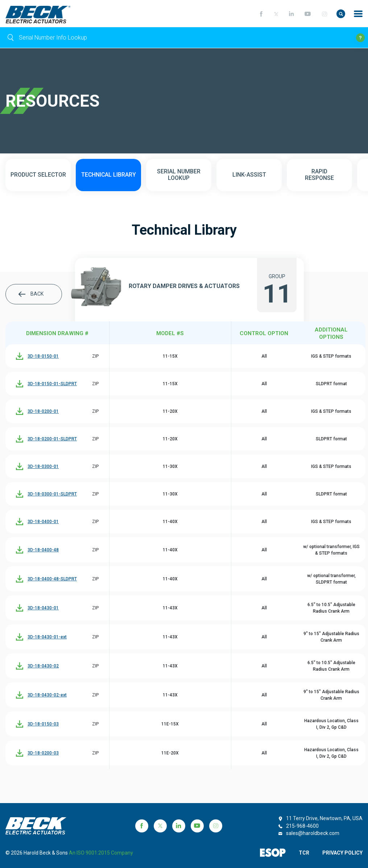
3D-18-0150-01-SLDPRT (52, 384)
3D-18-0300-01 (43, 467)
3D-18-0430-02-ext (47, 695)
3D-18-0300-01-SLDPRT (52, 494)
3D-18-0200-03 (43, 753)
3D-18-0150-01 (43, 357)
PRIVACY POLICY (342, 853)
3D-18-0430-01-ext (47, 637)
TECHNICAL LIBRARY (109, 175)
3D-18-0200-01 (43, 412)
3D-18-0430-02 (43, 666)
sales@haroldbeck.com (313, 833)
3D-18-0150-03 (43, 724)
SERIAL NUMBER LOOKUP (179, 175)
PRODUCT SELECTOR (38, 175)
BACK (31, 295)
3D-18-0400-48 (43, 550)
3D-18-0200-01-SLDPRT (52, 439)
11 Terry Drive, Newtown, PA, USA (324, 818)
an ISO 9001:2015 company (101, 853)
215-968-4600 (302, 826)
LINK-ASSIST (249, 175)
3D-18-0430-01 (43, 608)
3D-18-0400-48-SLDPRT (52, 579)
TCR (304, 853)
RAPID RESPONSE (319, 175)
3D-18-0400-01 (43, 522)
